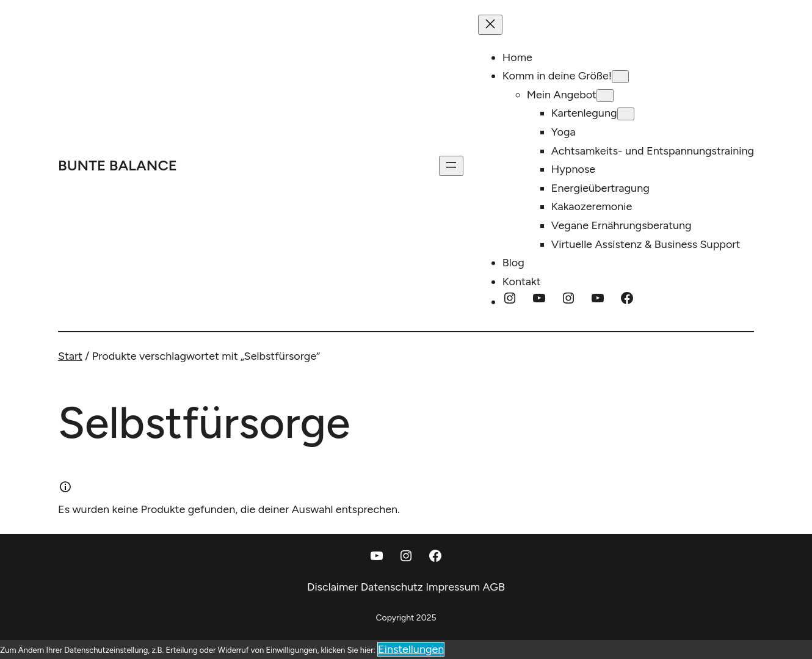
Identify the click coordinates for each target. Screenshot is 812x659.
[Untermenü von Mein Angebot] (605, 96)
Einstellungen (411, 649)
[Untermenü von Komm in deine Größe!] (620, 77)
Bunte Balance (118, 165)
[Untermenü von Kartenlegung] (626, 114)
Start (70, 356)
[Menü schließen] (490, 25)
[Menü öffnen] (451, 166)
